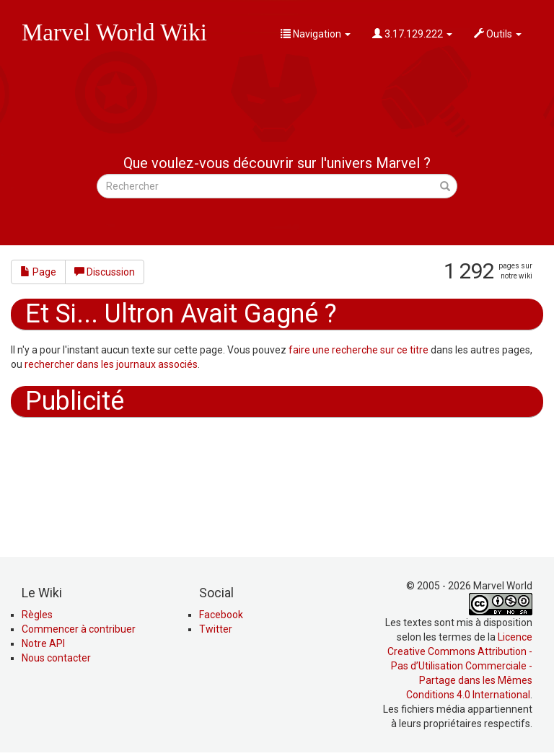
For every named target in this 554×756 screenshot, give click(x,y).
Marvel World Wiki (114, 32)
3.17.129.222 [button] (412, 34)
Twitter (216, 629)
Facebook (221, 615)
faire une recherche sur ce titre (359, 350)
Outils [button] (498, 34)
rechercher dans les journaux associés (111, 364)
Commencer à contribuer (79, 629)
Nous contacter (56, 658)
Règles (37, 615)
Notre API (43, 643)
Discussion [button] (105, 272)
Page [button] (38, 272)
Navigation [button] (316, 34)
